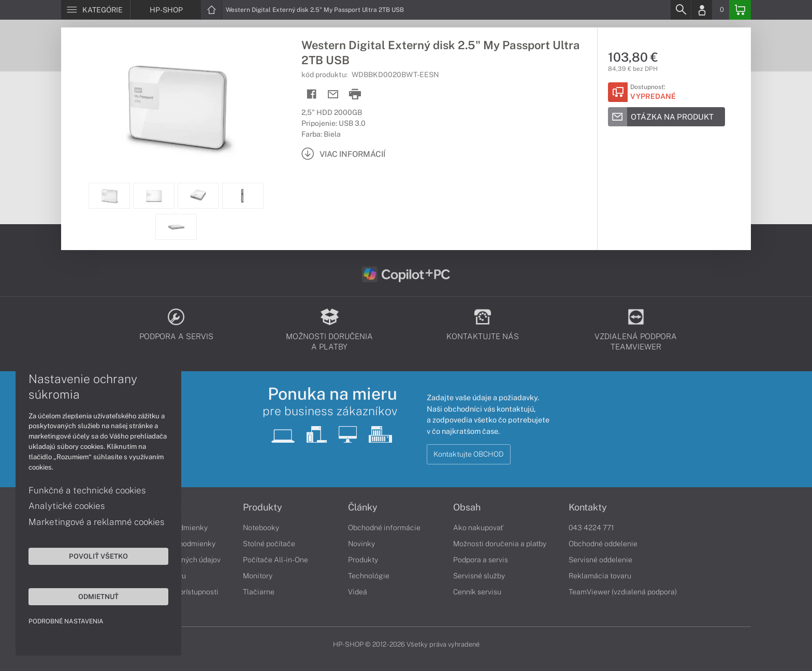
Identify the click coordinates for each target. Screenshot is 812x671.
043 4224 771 (591, 528)
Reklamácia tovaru (600, 576)
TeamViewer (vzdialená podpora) (623, 592)
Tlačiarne (259, 592)
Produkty (263, 507)
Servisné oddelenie (600, 560)
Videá (358, 592)
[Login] (702, 10)
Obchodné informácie (384, 528)
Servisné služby (479, 576)
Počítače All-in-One (275, 560)
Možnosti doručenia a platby (500, 544)
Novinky (361, 544)
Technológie (369, 576)
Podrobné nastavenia (66, 621)
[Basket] (740, 10)
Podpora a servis (481, 560)
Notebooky (261, 528)
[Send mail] (333, 94)
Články (363, 507)
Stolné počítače (269, 544)
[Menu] (96, 10)
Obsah (467, 507)
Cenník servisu (477, 592)
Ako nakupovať (478, 528)
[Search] (680, 10)
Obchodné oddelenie (603, 544)
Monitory (258, 576)
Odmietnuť (98, 596)
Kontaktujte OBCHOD (469, 454)
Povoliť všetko (98, 556)
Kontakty (588, 507)
